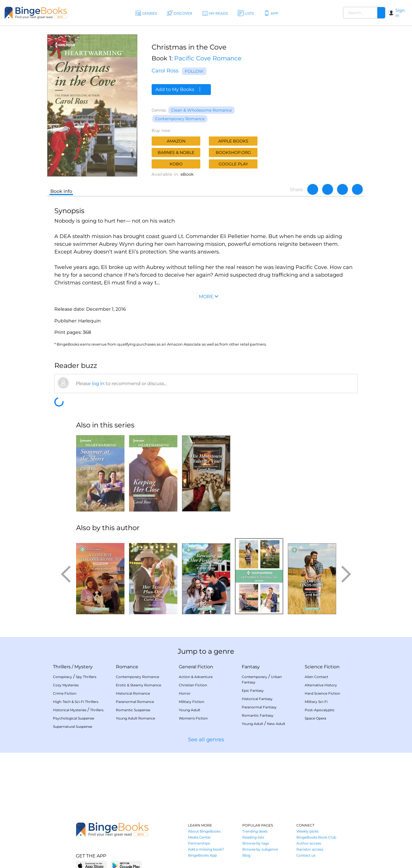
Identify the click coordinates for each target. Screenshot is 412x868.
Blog (246, 855)
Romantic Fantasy (258, 715)
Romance (127, 667)
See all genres (206, 740)
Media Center (199, 837)
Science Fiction (322, 667)
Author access (309, 843)
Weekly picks (307, 831)
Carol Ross (165, 71)
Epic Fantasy (253, 690)
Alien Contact (316, 677)
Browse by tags (256, 843)
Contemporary (254, 677)
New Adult (276, 724)
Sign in (400, 13)
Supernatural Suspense (73, 727)
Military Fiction (192, 702)
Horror (185, 693)
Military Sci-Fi (316, 702)
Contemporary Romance (180, 119)
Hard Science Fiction (322, 693)
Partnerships (199, 843)
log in (98, 384)
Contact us (306, 855)
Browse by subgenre (260, 849)
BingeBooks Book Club (316, 837)
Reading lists (253, 837)
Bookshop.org (233, 152)
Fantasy (251, 667)
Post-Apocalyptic (320, 710)
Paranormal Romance (135, 702)
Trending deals (255, 831)
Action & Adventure (196, 677)
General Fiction (196, 667)
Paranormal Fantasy (259, 707)
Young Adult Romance (135, 718)
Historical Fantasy (257, 699)
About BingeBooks (204, 831)
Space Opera (315, 718)
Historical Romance (133, 693)
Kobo (176, 164)
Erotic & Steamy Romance (138, 685)
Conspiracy (63, 677)
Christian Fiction (193, 685)
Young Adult (190, 710)
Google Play (233, 164)
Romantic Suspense (133, 710)
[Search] (381, 13)
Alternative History (321, 685)
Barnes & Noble (176, 152)
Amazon (176, 141)
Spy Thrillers (86, 677)
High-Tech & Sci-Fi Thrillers (76, 702)
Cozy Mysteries (66, 685)
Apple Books (233, 141)
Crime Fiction (65, 693)
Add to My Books (181, 89)
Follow (194, 71)
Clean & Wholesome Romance (201, 110)
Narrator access (310, 849)
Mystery (84, 667)
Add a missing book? (206, 849)
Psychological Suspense (74, 718)
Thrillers (62, 667)
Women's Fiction (193, 718)
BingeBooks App (202, 855)
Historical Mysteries (70, 710)
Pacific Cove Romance (208, 58)
